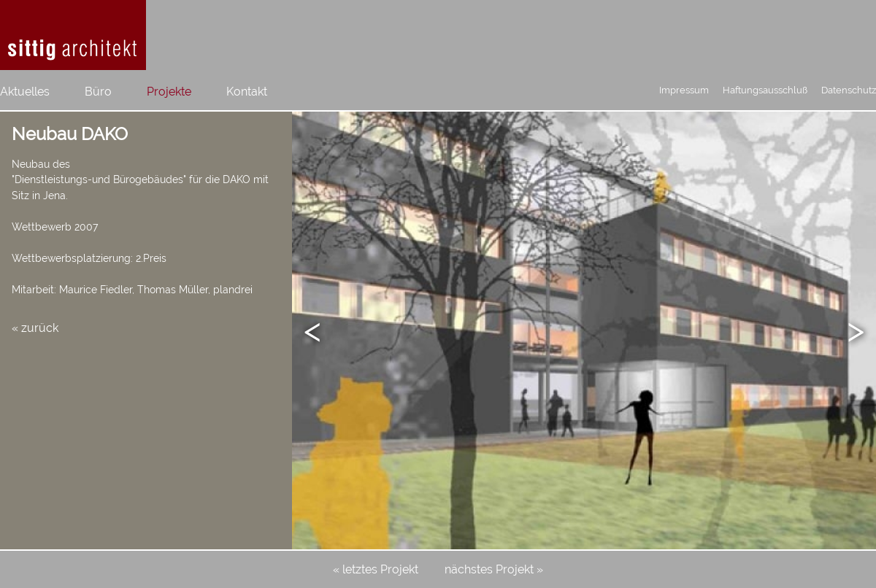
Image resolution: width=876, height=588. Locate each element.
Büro (98, 92)
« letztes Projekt (376, 569)
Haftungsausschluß (765, 90)
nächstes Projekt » (494, 569)
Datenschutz (849, 90)
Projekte (169, 92)
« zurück (35, 328)
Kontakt (247, 92)
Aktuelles (25, 92)
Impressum (684, 90)
